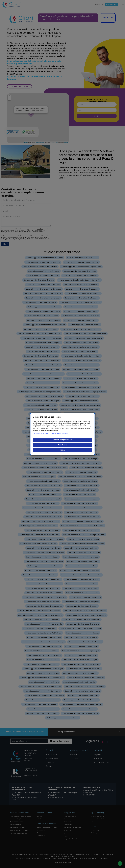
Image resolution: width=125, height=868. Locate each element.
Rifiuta (62, 450)
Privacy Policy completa (60, 433)
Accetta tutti (63, 445)
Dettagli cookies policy (41, 433)
